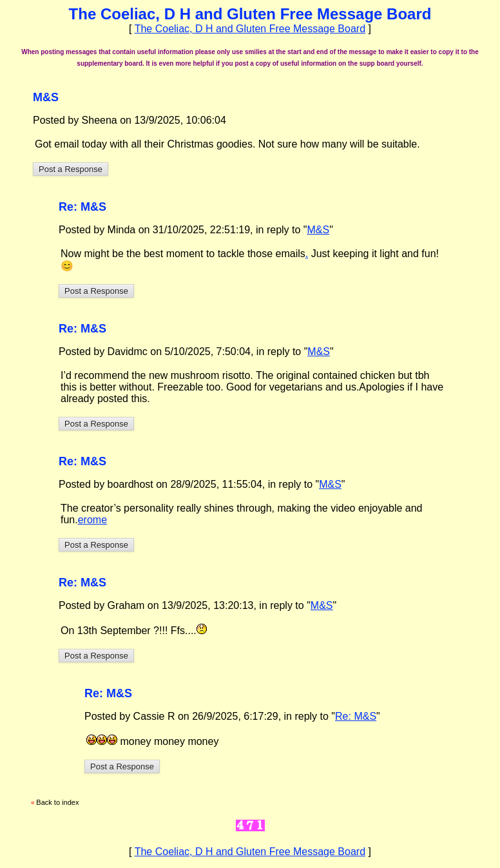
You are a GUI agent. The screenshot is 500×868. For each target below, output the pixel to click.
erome (92, 520)
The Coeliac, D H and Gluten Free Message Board (250, 29)
